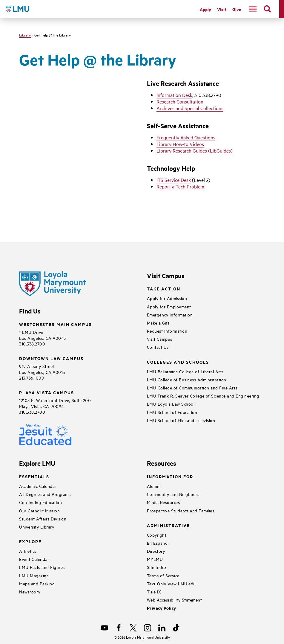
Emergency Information (170, 315)
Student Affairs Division (43, 519)
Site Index (157, 567)
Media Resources (164, 502)
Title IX (154, 592)
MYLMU (155, 559)
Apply (205, 9)
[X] (133, 628)
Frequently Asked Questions (186, 137)
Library (25, 35)
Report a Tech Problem (180, 186)
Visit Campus (160, 339)
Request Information (167, 331)
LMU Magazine (34, 575)
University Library (37, 527)
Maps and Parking (37, 583)
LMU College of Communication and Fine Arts (192, 388)
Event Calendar (34, 559)
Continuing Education (40, 502)
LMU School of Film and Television (181, 420)
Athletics (28, 551)
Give (237, 9)
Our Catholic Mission (39, 510)
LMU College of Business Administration (187, 379)
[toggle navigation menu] (253, 9)
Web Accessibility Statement (175, 600)
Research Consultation (180, 101)
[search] (267, 9)
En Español (158, 543)
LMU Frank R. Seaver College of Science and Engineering (203, 396)
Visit (222, 9)
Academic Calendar (38, 486)
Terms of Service (163, 575)
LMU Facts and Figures (42, 567)
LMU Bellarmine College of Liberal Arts (185, 371)
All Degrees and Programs (45, 494)
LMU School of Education (172, 412)
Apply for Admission (167, 298)
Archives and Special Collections (190, 108)
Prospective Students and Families (181, 510)
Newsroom (29, 592)
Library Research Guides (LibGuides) (195, 150)
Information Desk (174, 95)
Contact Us (158, 347)
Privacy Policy (162, 608)
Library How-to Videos (180, 144)
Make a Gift (158, 323)
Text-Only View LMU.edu (171, 583)
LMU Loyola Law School (171, 404)
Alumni (154, 486)
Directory (156, 551)
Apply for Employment (169, 306)
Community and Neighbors (173, 494)
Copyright (157, 535)
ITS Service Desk (174, 180)
